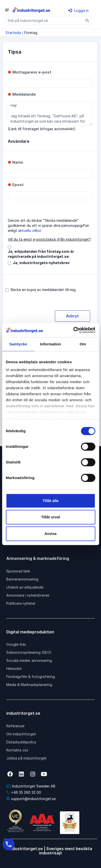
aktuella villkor (30, 230)
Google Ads (16, 644)
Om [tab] (83, 344)
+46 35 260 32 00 (24, 792)
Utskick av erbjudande (25, 587)
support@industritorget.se (31, 799)
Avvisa (51, 534)
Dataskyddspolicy (21, 742)
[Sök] (88, 21)
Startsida (13, 33)
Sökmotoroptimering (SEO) (29, 652)
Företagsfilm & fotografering (31, 677)
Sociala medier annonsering (29, 660)
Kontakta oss (17, 750)
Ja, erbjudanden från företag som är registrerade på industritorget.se (41, 254)
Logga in (78, 10)
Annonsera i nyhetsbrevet (28, 595)
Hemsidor (14, 668)
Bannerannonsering (22, 579)
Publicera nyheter (21, 603)
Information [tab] (51, 344)
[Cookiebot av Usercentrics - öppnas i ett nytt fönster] (73, 330)
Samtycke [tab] (18, 344)
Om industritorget (21, 734)
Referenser (15, 726)
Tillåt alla (51, 501)
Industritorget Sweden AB (31, 786)
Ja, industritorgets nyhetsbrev (41, 263)
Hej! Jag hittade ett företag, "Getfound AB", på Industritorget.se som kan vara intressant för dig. (50, 113)
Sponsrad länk (18, 571)
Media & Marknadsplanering (29, 685)
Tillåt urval (51, 517)
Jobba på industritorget (26, 758)
